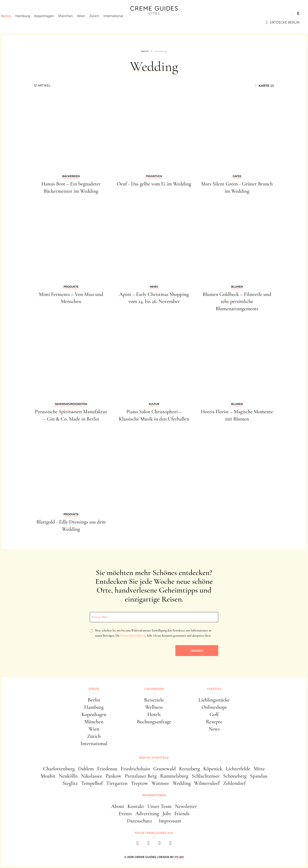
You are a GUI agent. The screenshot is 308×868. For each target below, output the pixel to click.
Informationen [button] (154, 795)
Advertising (147, 814)
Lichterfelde (238, 769)
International (121, 22)
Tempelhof (92, 783)
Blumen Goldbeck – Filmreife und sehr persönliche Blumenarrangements (237, 302)
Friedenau (107, 769)
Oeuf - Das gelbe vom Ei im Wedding (154, 184)
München (73, 22)
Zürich (102, 22)
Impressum (170, 821)
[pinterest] (159, 844)
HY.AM (179, 857)
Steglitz (70, 783)
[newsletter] (170, 844)
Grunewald (165, 769)
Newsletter (186, 806)
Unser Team (159, 806)
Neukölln (68, 776)
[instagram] (149, 844)
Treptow (139, 783)
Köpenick (213, 769)
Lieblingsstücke (214, 700)
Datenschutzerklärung (133, 636)
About (118, 806)
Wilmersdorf (207, 783)
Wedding (182, 783)
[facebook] (138, 844)
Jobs (167, 814)
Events (125, 814)
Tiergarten (117, 783)
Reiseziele (154, 700)
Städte (15, 13)
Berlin (13, 22)
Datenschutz (140, 821)
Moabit (48, 776)
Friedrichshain (135, 769)
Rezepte (214, 722)
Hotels (154, 714)
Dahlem (86, 769)
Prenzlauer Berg (141, 776)
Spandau (259, 776)
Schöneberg (235, 776)
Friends (182, 814)
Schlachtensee (206, 776)
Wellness (154, 707)
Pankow (113, 776)
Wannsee (160, 783)
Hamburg (30, 22)
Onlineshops (214, 707)
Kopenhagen (52, 22)
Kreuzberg (190, 769)
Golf (214, 714)
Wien (89, 22)
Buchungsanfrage (154, 722)
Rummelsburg (174, 776)
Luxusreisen (42, 13)
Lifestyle (70, 13)
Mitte (259, 769)
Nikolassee (92, 776)
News (214, 729)
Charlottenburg (59, 769)
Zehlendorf (234, 783)
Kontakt (136, 806)
